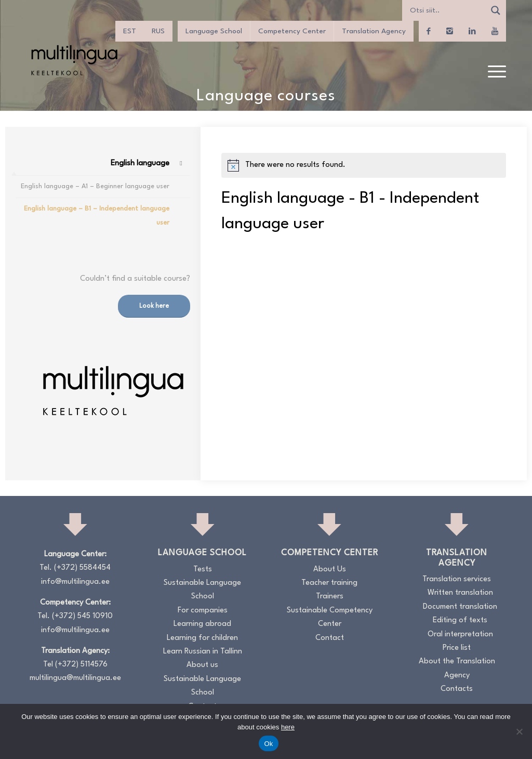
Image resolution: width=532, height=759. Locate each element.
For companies (203, 611)
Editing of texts (460, 620)
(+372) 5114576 (81, 665)
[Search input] (446, 10)
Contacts (457, 689)
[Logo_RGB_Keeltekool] (74, 60)
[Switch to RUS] (158, 31)
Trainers (330, 597)
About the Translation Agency (457, 668)
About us (202, 665)
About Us (330, 570)
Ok (268, 744)
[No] (519, 731)
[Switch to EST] (130, 31)
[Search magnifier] (496, 10)
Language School (214, 31)
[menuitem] (494, 72)
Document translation (460, 607)
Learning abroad (202, 624)
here (288, 727)
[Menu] (494, 72)
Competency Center (292, 31)
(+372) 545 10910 (82, 616)
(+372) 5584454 (82, 568)
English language (140, 163)
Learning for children (202, 638)
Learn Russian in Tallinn (203, 652)
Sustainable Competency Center (330, 617)
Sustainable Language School (202, 590)
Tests (203, 570)
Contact (330, 638)
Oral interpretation (460, 634)
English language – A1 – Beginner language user (95, 186)
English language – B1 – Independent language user (97, 215)
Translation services (457, 579)
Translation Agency (374, 31)
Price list (457, 648)
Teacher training (329, 583)
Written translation (460, 593)
